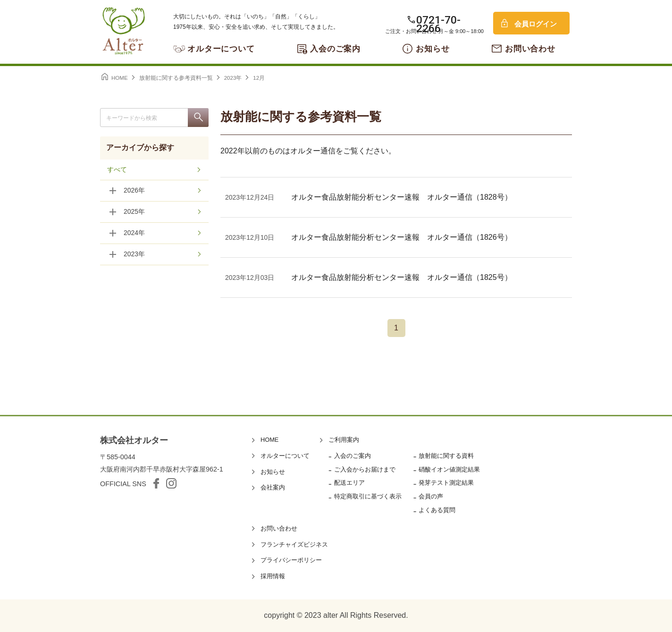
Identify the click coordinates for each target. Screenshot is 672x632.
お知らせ (433, 49)
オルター (124, 31)
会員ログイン (536, 24)
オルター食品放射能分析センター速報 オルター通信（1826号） (402, 237)
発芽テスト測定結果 (446, 483)
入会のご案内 (335, 49)
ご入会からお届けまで (365, 469)
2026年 (134, 191)
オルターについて (221, 49)
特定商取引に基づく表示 (368, 496)
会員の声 (431, 496)
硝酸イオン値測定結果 (449, 469)
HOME (269, 440)
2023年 (134, 255)
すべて (117, 170)
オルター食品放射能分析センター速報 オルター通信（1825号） (402, 277)
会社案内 (273, 487)
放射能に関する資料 (446, 456)
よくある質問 (437, 510)
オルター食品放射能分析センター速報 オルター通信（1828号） (402, 197)
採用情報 (273, 576)
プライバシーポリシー (291, 560)
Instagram (171, 483)
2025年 (134, 212)
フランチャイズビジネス (294, 544)
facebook (156, 483)
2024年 (134, 234)
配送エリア (349, 483)
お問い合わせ (530, 49)
